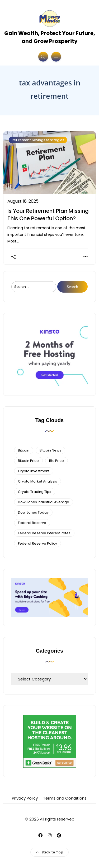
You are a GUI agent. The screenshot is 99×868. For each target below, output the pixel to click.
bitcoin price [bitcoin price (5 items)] (28, 461)
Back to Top (49, 852)
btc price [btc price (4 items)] (56, 461)
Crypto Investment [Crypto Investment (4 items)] (34, 471)
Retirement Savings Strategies (38, 140)
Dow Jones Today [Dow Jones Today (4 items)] (33, 512)
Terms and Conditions (65, 798)
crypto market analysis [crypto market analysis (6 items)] (37, 481)
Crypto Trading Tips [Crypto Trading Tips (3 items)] (35, 492)
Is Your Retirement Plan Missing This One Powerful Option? (48, 215)
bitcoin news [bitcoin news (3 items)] (50, 450)
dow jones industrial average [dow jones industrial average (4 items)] (44, 502)
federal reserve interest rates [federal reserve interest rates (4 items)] (44, 533)
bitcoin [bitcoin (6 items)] (24, 450)
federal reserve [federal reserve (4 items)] (32, 523)
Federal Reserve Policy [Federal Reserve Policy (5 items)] (37, 543)
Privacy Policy (25, 798)
